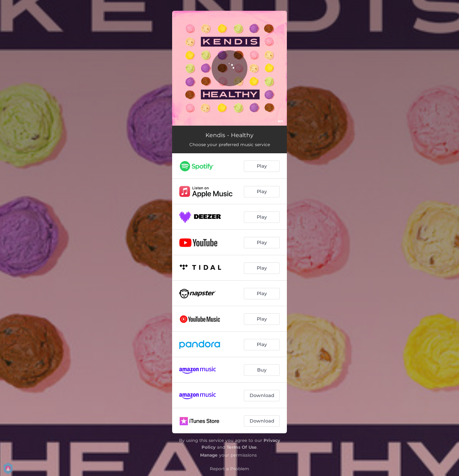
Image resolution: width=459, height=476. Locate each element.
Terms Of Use (242, 447)
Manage (209, 455)
